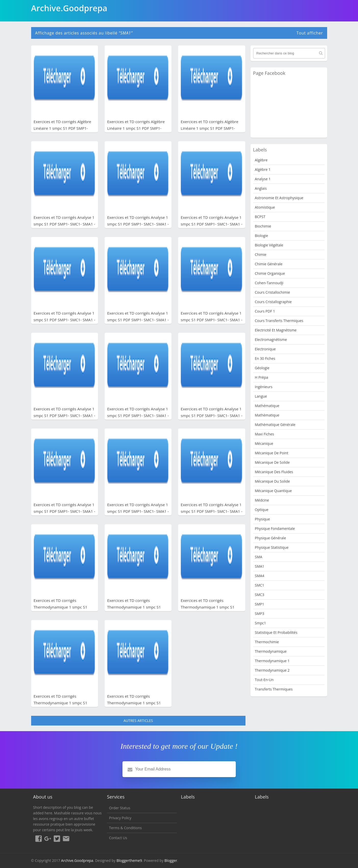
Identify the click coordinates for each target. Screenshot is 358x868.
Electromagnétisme (271, 340)
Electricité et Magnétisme (276, 330)
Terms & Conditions (125, 828)
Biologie (262, 236)
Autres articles (138, 721)
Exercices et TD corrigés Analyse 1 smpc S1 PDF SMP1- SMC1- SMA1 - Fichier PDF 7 (212, 224)
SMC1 (260, 585)
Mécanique (264, 443)
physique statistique (272, 547)
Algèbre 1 (263, 169)
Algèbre (261, 160)
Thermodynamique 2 (272, 670)
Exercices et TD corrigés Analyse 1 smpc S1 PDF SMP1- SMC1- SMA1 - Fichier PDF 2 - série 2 (65, 511)
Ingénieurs (264, 387)
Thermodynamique (271, 651)
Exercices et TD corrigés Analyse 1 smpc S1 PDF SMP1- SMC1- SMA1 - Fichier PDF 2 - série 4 (138, 415)
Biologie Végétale (269, 245)
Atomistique (265, 207)
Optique (262, 510)
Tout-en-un (264, 680)
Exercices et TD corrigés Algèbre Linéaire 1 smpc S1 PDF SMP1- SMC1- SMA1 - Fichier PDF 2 (136, 128)
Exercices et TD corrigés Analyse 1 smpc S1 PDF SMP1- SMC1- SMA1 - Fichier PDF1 (212, 511)
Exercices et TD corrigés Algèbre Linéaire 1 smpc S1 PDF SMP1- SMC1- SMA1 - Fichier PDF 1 (209, 128)
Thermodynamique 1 (272, 661)
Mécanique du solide (273, 481)
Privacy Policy (120, 818)
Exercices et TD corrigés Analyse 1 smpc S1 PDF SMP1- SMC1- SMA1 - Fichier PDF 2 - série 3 (212, 415)
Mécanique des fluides (274, 472)
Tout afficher (310, 33)
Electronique (265, 349)
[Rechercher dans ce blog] (289, 53)
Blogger (171, 860)
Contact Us (118, 838)
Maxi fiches (264, 434)
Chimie (261, 254)
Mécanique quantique (273, 491)
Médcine (262, 500)
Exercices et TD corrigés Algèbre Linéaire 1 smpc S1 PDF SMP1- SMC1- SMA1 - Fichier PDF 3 (63, 128)
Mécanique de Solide (272, 462)
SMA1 (260, 566)
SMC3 (260, 595)
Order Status (120, 808)
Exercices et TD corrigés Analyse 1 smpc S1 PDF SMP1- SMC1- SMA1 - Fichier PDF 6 (65, 320)
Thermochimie (267, 642)
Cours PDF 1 (265, 311)
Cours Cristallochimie (273, 292)
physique (262, 519)
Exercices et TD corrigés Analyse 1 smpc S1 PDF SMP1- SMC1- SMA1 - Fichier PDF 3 (65, 415)
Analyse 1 (263, 179)
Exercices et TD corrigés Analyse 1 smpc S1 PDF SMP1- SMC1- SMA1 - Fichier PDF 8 (138, 224)
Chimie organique (270, 273)
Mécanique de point (272, 453)
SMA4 (260, 576)
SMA (259, 557)
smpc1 (261, 623)
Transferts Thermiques (274, 689)
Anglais (261, 188)
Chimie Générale (269, 264)
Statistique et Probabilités (276, 632)
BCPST (260, 217)
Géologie (262, 368)
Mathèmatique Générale (275, 425)
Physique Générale (270, 538)
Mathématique (267, 406)
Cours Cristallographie (273, 302)
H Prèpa (262, 377)
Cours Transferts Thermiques (279, 321)
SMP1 (260, 604)
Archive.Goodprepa (77, 860)
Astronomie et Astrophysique (279, 198)
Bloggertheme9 (129, 860)
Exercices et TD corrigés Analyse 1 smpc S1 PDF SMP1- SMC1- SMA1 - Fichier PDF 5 (138, 320)
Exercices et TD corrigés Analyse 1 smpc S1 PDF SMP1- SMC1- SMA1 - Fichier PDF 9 (65, 224)
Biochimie (263, 226)
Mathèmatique (267, 415)
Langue (261, 396)
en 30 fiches (265, 358)
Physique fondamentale (275, 528)
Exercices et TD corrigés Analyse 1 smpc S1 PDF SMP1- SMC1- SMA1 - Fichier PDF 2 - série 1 (138, 511)
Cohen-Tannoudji (269, 283)
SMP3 (260, 614)
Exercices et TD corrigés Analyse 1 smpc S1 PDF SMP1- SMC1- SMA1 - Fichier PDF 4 (212, 320)
